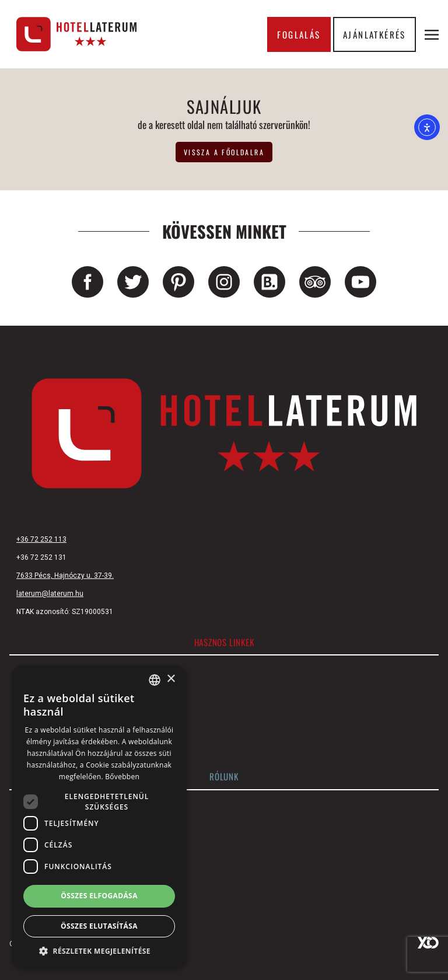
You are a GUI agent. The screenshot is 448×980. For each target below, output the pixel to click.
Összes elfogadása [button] (99, 896)
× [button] (171, 679)
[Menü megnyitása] (432, 34)
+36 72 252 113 (41, 539)
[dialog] (99, 817)
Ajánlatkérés (374, 34)
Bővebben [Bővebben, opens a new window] (122, 777)
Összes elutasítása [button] (99, 926)
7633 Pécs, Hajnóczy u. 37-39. (65, 576)
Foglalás (299, 34)
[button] (99, 951)
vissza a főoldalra (224, 152)
